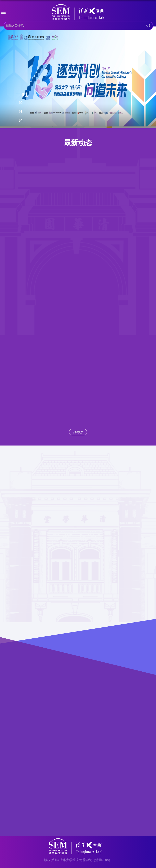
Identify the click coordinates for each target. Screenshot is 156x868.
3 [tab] (22, 112)
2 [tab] (22, 103)
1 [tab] (26, 94)
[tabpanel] (78, 77)
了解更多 (78, 432)
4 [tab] (22, 120)
